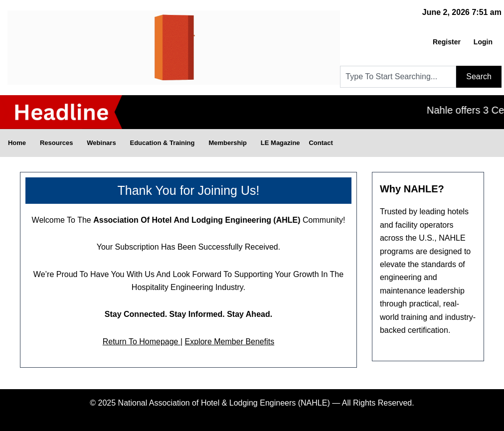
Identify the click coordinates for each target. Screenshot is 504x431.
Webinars (104, 143)
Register (447, 42)
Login (483, 42)
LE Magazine (280, 143)
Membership (231, 143)
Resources (59, 143)
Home (19, 143)
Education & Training (165, 143)
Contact (321, 143)
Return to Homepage (142, 342)
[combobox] (398, 77)
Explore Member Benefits (230, 342)
